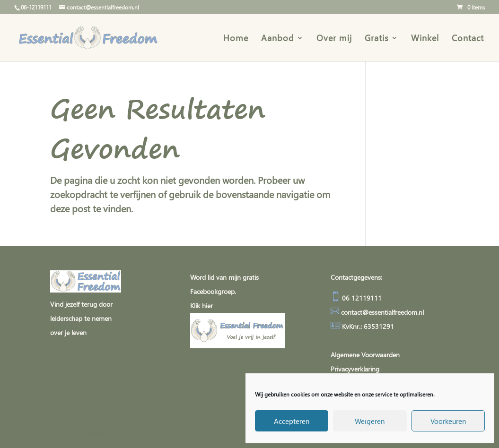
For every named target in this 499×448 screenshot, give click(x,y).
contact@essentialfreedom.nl (382, 312)
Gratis (377, 39)
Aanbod (278, 39)
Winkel (425, 39)
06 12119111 (361, 298)
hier (207, 306)
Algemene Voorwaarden (365, 355)
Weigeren (370, 421)
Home (236, 39)
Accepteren (292, 421)
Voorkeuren (448, 421)
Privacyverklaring (355, 369)
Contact (468, 39)
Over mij (334, 39)
